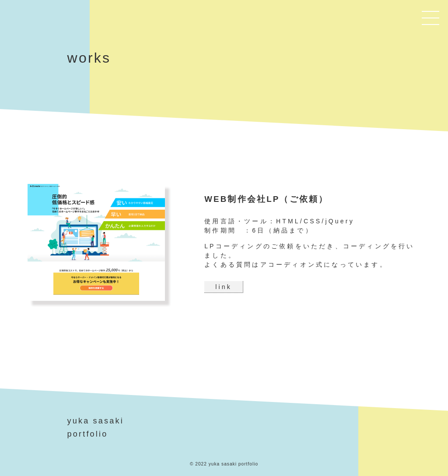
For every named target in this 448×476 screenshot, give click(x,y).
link (224, 287)
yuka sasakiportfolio (96, 428)
